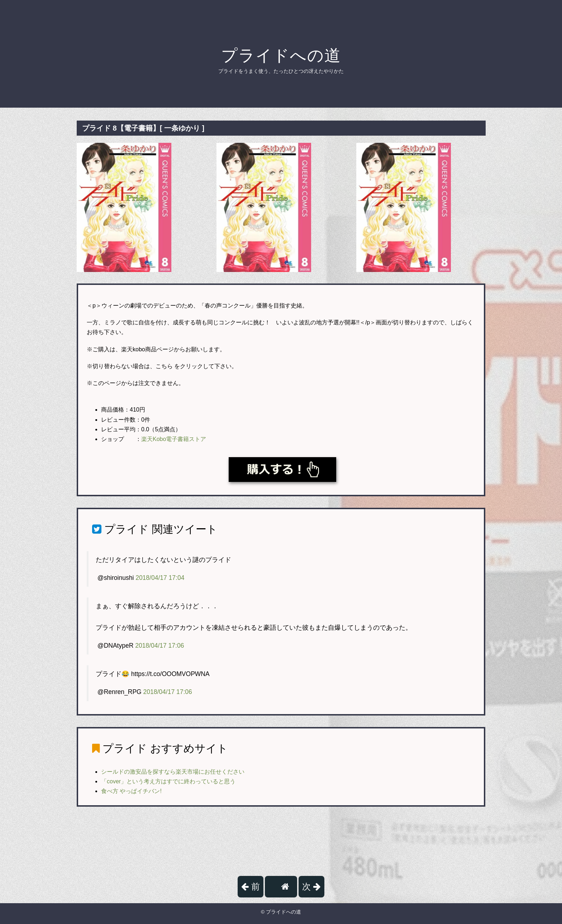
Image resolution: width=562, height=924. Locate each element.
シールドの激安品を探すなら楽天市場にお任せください (173, 772)
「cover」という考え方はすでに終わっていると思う (168, 781)
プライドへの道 (281, 55)
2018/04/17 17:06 (159, 646)
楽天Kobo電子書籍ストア (174, 439)
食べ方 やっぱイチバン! (131, 791)
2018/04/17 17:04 (160, 578)
